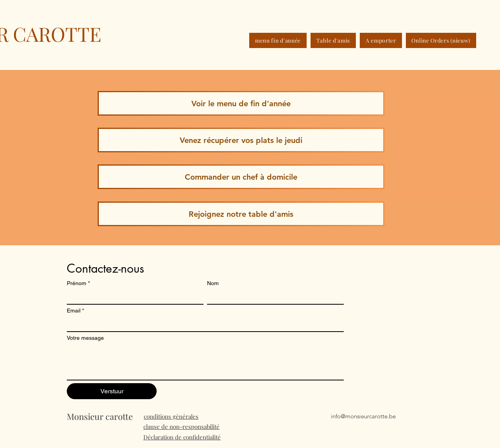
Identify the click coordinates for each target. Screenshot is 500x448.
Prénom (78, 283)
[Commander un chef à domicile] (241, 177)
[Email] (203, 324)
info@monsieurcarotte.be (363, 416)
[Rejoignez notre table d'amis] (241, 214)
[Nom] (273, 297)
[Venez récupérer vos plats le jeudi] (241, 140)
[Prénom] (133, 297)
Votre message (85, 338)
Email (75, 311)
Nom (213, 283)
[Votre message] (205, 362)
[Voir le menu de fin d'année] (241, 103)
